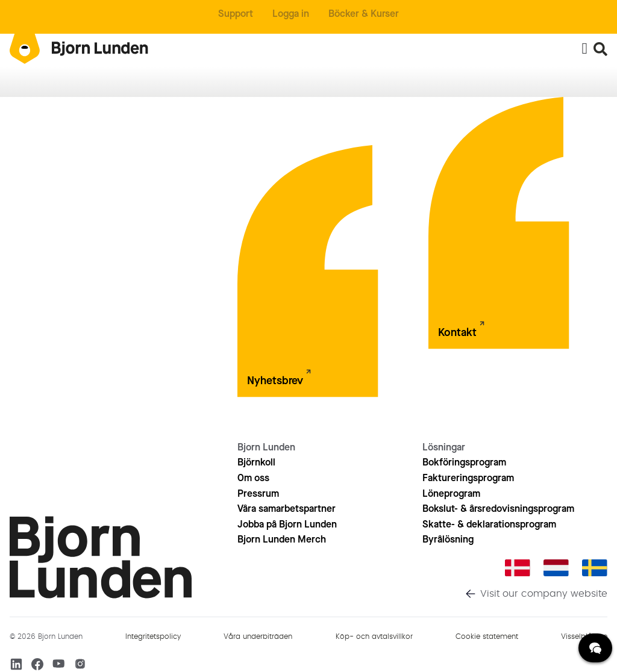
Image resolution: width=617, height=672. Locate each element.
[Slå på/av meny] (584, 49)
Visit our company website (544, 594)
